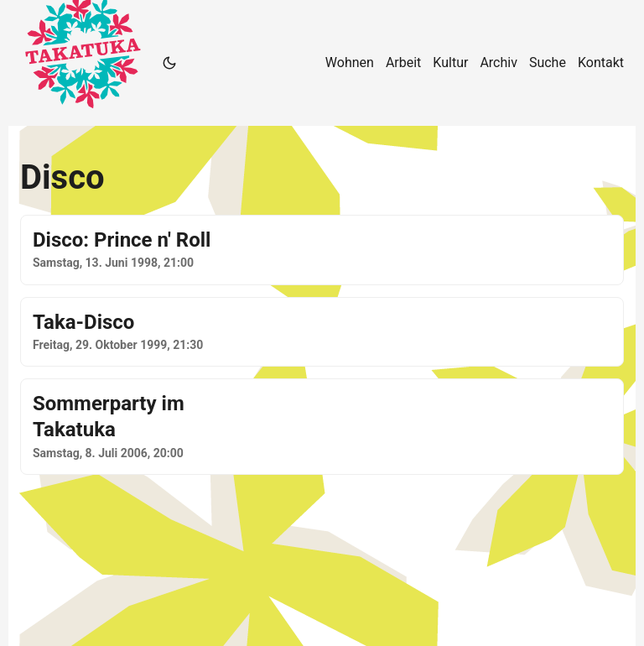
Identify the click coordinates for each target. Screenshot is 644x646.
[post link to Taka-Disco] (322, 332)
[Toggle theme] (169, 63)
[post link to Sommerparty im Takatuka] (322, 427)
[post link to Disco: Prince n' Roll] (322, 250)
